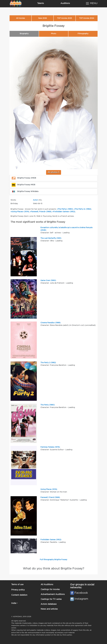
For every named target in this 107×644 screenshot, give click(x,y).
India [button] (14, 603)
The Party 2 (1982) (48, 363)
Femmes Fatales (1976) (50, 447)
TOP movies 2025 (65, 18)
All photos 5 (54, 172)
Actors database (49, 604)
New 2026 (43, 18)
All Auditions (47, 585)
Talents (41, 3)
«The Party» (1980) (65, 209)
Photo (54, 34)
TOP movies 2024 (87, 18)
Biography (24, 34)
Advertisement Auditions (53, 594)
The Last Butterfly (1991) (51, 238)
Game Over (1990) (48, 280)
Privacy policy (18, 590)
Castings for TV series (51, 599)
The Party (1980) (48, 405)
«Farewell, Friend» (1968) (41, 212)
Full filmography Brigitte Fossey (53, 560)
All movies (20, 18)
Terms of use (17, 585)
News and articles (49, 609)
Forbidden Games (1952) (51, 540)
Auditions (65, 3)
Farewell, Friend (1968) (50, 497)
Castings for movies (50, 589)
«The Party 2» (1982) (83, 209)
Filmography (83, 34)
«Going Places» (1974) (20, 212)
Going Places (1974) (49, 489)
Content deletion (19, 595)
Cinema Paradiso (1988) (50, 323)
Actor (35, 200)
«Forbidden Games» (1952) (64, 212)
